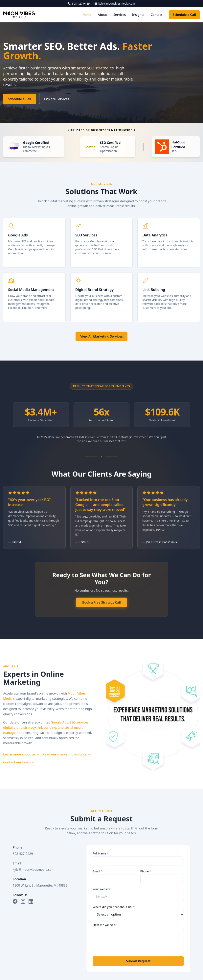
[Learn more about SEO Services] (102, 248)
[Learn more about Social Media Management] (34, 302)
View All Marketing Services (101, 342)
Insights (138, 15)
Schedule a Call (184, 15)
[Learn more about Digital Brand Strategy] (102, 302)
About (102, 15)
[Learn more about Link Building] (169, 302)
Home (87, 15)
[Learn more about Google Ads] (34, 248)
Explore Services (57, 99)
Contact (157, 15)
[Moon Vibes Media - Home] (19, 15)
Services (120, 15)
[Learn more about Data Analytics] (169, 248)
